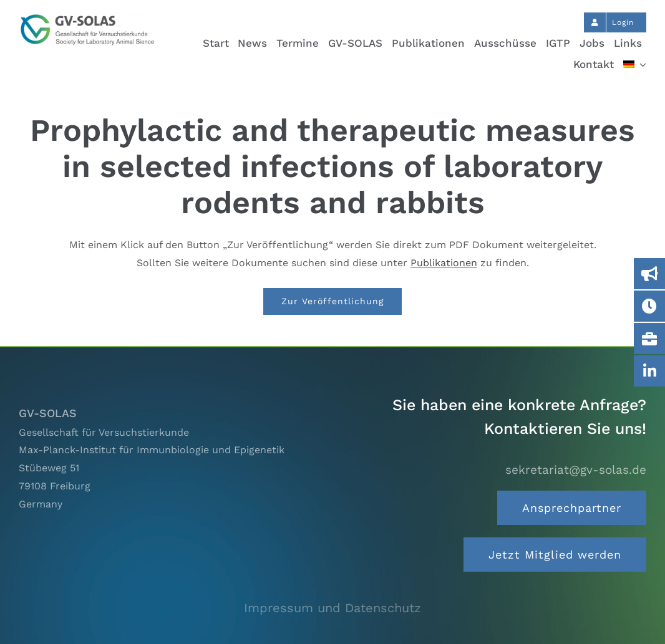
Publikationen (444, 263)
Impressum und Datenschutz (332, 608)
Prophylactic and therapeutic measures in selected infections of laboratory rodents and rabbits (332, 166)
